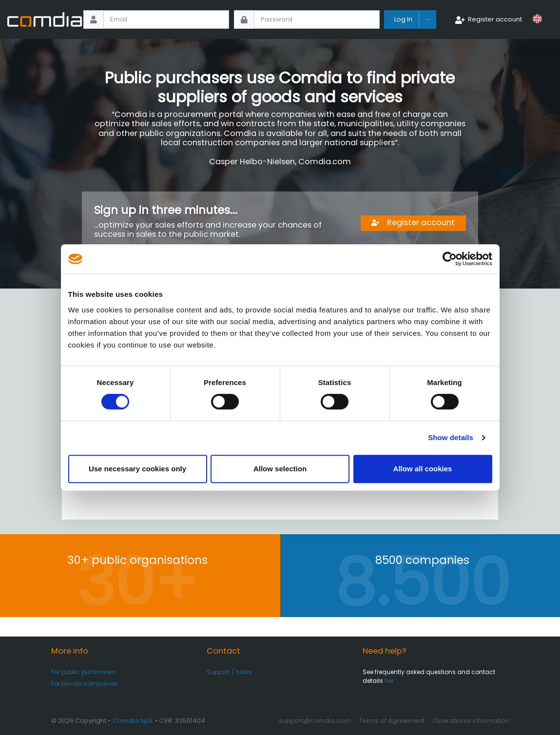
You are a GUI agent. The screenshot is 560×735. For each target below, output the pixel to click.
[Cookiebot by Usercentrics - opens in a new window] (450, 259)
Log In (403, 19)
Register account (495, 19)
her (389, 681)
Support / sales (229, 672)
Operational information (471, 721)
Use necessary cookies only (137, 469)
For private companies (85, 684)
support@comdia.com (315, 721)
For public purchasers (83, 672)
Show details (451, 437)
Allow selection (280, 469)
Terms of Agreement (392, 721)
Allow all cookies (423, 469)
